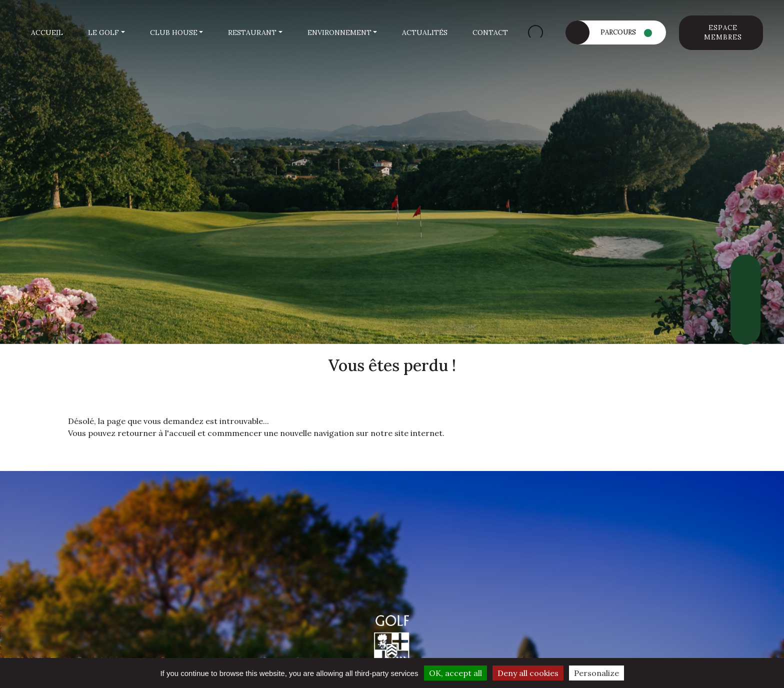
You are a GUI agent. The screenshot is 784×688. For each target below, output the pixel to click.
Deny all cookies (528, 673)
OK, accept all (455, 673)
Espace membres (723, 33)
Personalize (596, 673)
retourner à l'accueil (156, 433)
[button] (106, 33)
